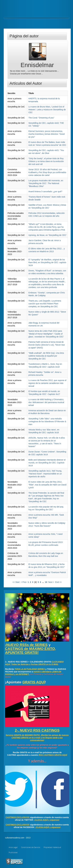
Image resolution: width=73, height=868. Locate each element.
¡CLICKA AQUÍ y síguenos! (47, 820)
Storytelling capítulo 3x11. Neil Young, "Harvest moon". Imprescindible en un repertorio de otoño (45, 474)
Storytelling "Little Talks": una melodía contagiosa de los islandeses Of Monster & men (47, 421)
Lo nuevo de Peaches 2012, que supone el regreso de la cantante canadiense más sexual (47, 383)
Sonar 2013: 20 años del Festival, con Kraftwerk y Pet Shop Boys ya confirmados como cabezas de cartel (47, 172)
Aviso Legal (13, 847)
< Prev (24, 582)
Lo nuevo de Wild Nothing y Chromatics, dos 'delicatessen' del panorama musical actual (46, 402)
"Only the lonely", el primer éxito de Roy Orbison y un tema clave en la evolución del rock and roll (46, 161)
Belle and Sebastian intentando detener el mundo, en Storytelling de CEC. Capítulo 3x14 (47, 463)
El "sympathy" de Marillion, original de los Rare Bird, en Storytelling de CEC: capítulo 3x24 (47, 262)
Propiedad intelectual (52, 847)
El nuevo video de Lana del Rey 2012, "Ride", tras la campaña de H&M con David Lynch (47, 485)
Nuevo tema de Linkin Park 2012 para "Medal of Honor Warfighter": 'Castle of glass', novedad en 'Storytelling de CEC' (46, 334)
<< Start (16, 582)
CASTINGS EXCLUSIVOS (18, 817)
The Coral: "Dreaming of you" (41, 118)
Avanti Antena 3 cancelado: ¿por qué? (45, 192)
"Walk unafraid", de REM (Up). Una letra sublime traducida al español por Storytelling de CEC (46, 356)
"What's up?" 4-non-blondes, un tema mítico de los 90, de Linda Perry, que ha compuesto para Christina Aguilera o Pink (47, 227)
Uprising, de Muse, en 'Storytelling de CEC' (47, 235)
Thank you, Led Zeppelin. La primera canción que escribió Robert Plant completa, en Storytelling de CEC (45, 304)
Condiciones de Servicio (31, 847)
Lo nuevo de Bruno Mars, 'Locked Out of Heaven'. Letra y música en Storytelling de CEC (47, 110)
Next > (51, 582)
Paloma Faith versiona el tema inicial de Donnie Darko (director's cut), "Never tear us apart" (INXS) (47, 345)
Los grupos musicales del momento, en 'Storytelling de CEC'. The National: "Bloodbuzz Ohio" (46, 183)
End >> (59, 582)
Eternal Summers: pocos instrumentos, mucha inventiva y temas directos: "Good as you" (46, 134)
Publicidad (13, 853)
